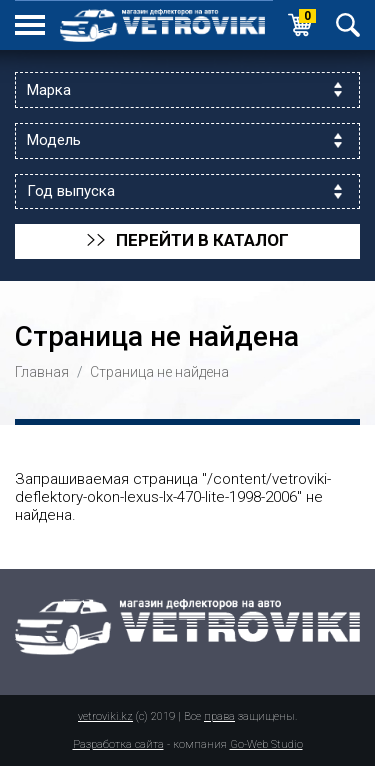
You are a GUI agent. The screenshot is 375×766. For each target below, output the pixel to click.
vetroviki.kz (105, 716)
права (219, 716)
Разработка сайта (118, 744)
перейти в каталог (187, 241)
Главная (42, 372)
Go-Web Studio (266, 744)
